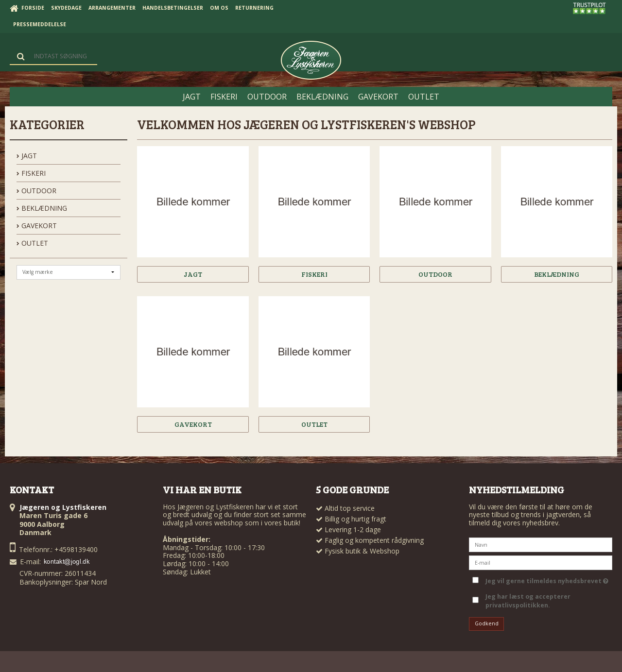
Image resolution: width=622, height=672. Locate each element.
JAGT (27, 156)
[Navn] (541, 544)
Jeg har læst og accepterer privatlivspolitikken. (528, 601)
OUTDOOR (36, 191)
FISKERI (31, 173)
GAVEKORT (37, 226)
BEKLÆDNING (42, 208)
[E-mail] (541, 562)
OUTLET (32, 243)
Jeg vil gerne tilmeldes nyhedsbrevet (547, 579)
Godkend (487, 623)
